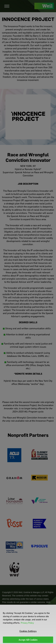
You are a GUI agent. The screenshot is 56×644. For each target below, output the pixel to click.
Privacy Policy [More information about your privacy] (27, 624)
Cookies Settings (28, 633)
